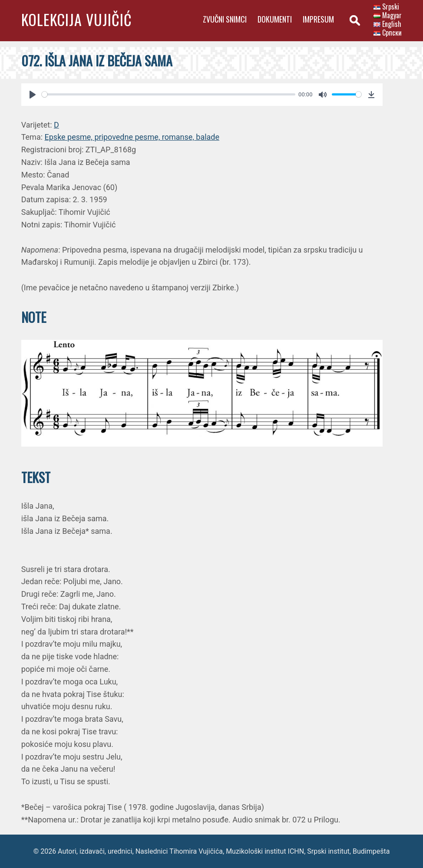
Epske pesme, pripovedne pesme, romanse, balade (132, 137)
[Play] (33, 95)
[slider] (169, 94)
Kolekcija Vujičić (77, 19)
